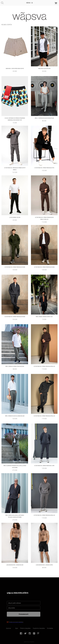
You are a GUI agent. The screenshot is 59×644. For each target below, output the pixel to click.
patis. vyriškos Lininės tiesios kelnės (15, 366)
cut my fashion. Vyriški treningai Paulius (44, 416)
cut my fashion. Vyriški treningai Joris (44, 466)
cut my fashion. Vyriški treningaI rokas (15, 317)
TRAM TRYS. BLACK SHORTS (44, 69)
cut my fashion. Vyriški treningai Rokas (15, 267)
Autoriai (8, 628)
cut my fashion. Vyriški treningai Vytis (44, 168)
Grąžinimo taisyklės (39, 628)
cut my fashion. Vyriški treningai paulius (44, 366)
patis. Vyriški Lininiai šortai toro (44, 317)
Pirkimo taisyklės (25, 628)
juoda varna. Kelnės (15, 217)
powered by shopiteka (29, 642)
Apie (17, 628)
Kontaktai (50, 628)
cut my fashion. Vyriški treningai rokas (44, 267)
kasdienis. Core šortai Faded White (15, 69)
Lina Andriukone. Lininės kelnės (15, 565)
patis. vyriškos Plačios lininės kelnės (15, 416)
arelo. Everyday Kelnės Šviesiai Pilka (44, 118)
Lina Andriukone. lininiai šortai (44, 565)
